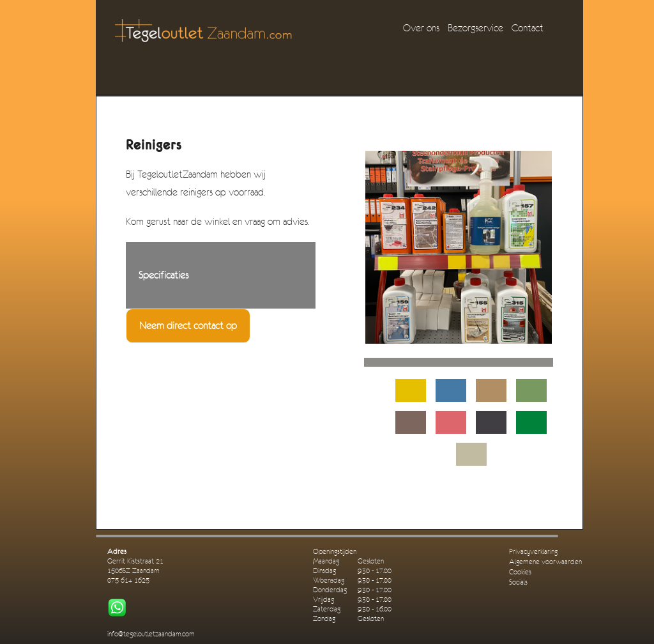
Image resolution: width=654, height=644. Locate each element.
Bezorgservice (475, 28)
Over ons (421, 28)
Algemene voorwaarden (545, 562)
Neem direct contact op (188, 326)
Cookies (520, 572)
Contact (528, 28)
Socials (518, 582)
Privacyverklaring (533, 552)
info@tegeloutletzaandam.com (151, 634)
